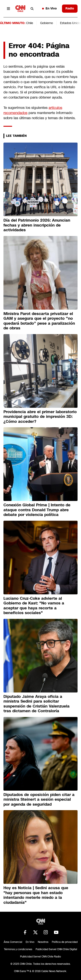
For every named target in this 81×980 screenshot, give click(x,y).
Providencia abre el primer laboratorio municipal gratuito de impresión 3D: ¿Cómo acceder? (40, 417)
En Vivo (49, 8)
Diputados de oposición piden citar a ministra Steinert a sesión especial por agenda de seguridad (39, 800)
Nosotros (43, 942)
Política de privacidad (65, 942)
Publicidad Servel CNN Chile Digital (56, 949)
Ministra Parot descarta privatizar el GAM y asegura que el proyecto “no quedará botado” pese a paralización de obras (39, 321)
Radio (70, 8)
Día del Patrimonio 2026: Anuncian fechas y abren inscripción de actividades (37, 225)
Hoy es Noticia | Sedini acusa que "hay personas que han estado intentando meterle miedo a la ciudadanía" (36, 895)
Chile (30, 23)
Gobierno (47, 23)
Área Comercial (13, 942)
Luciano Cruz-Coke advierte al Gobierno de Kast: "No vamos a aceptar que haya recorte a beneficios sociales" (34, 606)
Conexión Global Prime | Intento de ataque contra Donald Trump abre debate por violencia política (37, 510)
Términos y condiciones (18, 949)
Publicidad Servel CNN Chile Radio (40, 957)
